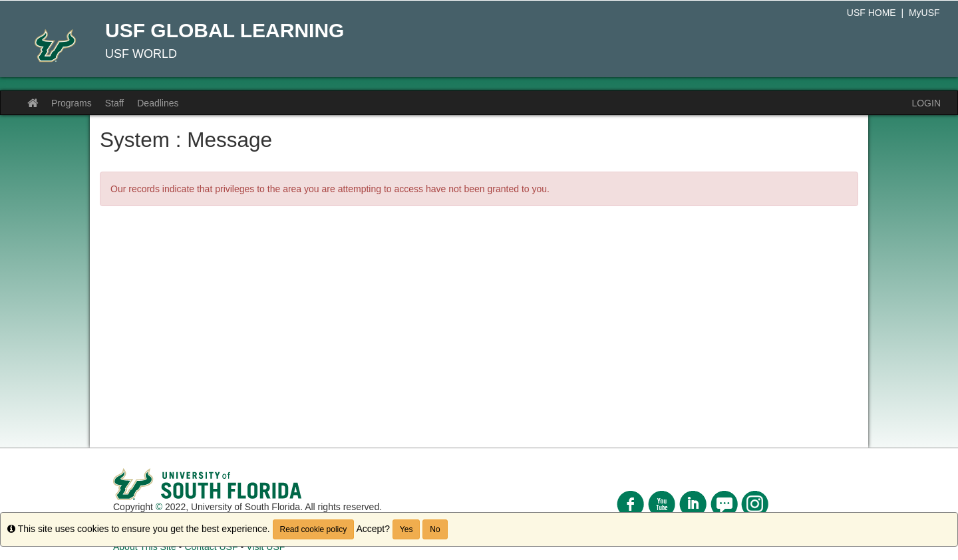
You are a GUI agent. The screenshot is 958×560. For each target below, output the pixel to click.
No (435, 529)
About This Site (145, 547)
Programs (72, 103)
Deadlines (158, 103)
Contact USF (211, 547)
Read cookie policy (314, 529)
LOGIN (926, 103)
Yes (406, 529)
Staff (115, 103)
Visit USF (265, 547)
